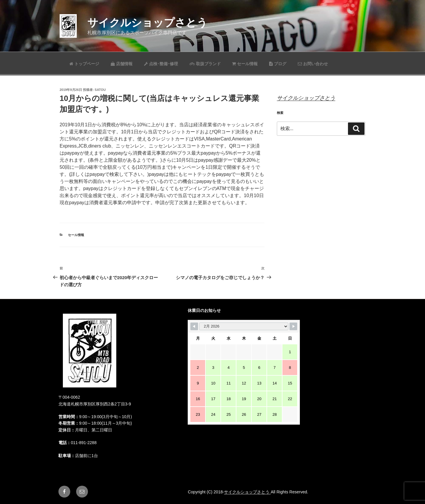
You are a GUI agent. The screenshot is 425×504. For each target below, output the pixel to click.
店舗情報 (122, 64)
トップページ (84, 64)
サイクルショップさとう (147, 23)
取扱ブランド (205, 64)
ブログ (278, 64)
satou (100, 90)
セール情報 (245, 64)
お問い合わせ (313, 64)
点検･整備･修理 (161, 64)
